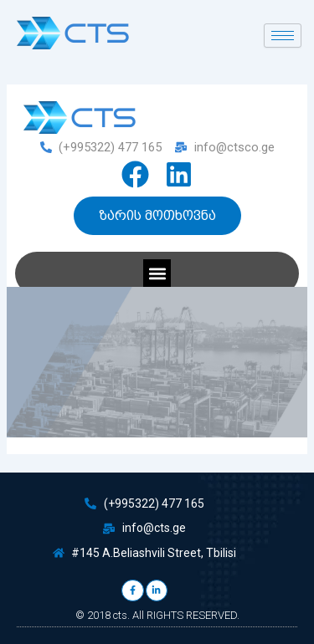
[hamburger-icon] (283, 36)
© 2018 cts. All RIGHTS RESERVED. (157, 615)
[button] (157, 273)
